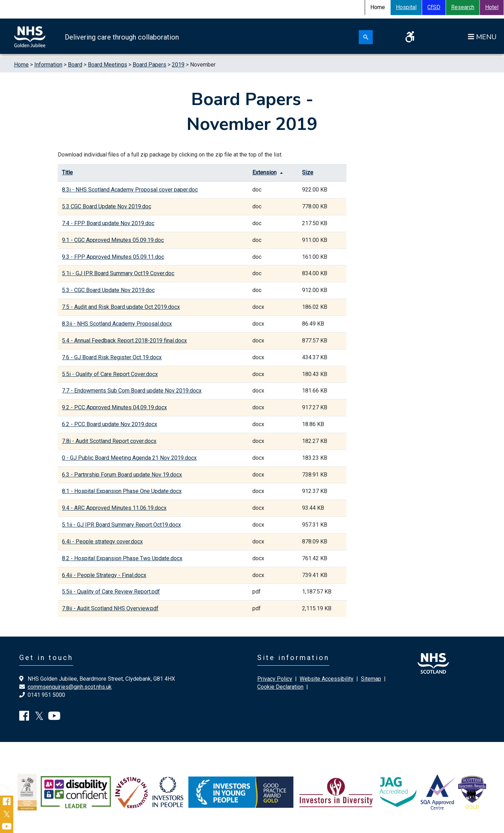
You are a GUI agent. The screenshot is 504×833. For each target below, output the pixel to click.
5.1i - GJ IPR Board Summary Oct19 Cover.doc (118, 273)
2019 (178, 65)
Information (48, 65)
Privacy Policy (275, 679)
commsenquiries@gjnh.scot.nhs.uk (70, 687)
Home (21, 65)
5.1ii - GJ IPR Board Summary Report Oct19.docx (121, 525)
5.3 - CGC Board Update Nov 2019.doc (108, 290)
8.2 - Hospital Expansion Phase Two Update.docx (122, 558)
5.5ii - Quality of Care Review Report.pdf (111, 592)
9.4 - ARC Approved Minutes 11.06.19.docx (114, 508)
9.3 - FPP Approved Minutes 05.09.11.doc (113, 257)
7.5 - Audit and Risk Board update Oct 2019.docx (121, 307)
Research (463, 7)
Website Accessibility (327, 679)
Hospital (406, 7)
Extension (264, 172)
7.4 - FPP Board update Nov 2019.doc (108, 223)
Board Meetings (107, 65)
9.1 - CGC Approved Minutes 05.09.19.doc (113, 240)
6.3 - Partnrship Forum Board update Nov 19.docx (122, 475)
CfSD (434, 7)
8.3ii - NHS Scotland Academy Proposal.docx (117, 324)
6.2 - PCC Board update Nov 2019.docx (110, 424)
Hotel (492, 7)
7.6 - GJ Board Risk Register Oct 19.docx (112, 357)
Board (75, 65)
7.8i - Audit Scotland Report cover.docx (109, 441)
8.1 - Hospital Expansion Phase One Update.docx (122, 491)
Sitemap (371, 679)
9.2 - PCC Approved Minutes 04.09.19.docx (114, 407)
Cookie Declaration (280, 687)
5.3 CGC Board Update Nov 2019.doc (107, 206)
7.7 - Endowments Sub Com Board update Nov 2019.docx (132, 391)
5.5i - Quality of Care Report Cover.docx (110, 374)
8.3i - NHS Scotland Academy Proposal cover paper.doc (130, 190)
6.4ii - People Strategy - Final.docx (104, 575)
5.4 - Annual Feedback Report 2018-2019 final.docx (124, 341)
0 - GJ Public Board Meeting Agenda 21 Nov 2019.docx (129, 458)
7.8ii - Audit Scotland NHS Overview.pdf (110, 608)
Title (67, 172)
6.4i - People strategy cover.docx (102, 542)
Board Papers (149, 65)
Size (308, 172)
